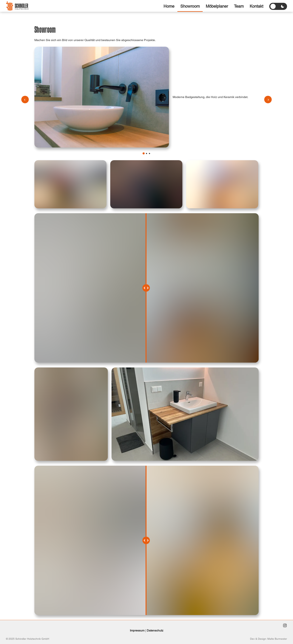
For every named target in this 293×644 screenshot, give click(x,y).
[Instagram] (285, 626)
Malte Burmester (277, 639)
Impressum (137, 630)
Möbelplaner (217, 6)
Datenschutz (155, 630)
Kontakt (256, 6)
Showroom (190, 6)
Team (239, 6)
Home (169, 6)
